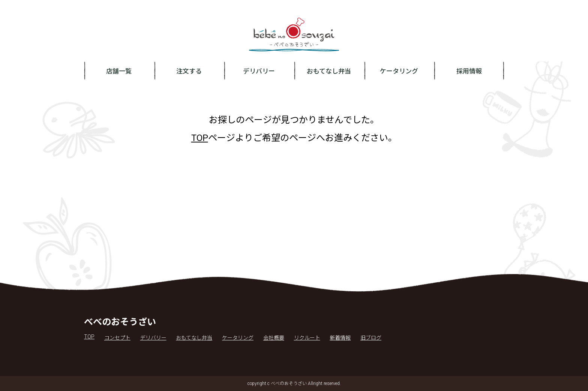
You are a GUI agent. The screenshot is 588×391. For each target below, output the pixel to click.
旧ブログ (371, 338)
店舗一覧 (119, 71)
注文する (189, 71)
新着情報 (340, 338)
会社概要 (274, 338)
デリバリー (259, 71)
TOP (200, 138)
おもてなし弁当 (329, 71)
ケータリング (399, 71)
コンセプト (117, 338)
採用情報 (469, 71)
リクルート (307, 338)
